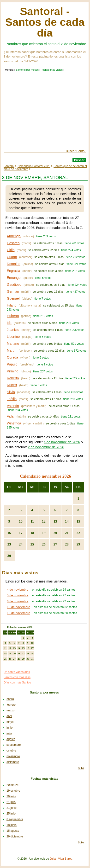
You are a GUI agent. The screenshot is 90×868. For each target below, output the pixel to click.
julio (9, 733)
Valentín (13, 406)
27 (55, 544)
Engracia (14, 271)
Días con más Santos (17, 683)
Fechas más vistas (52, 70)
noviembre (13, 756)
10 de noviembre (19, 607)
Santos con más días (17, 677)
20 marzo (12, 785)
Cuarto (12, 257)
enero (10, 699)
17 (21, 533)
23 (9, 544)
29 (78, 544)
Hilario (12, 305)
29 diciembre (15, 836)
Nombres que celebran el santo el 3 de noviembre (46, 44)
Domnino (14, 264)
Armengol (14, 236)
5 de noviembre (18, 595)
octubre (11, 751)
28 (67, 544)
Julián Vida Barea (61, 859)
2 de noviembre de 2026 (46, 447)
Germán (13, 291)
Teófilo (12, 399)
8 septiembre (15, 819)
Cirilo (11, 250)
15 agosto (13, 831)
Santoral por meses (27, 70)
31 (32, 659)
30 (9, 556)
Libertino (13, 337)
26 (44, 544)
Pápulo (12, 364)
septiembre (14, 745)
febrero (11, 705)
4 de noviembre (18, 590)
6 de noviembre (18, 601)
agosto (11, 739)
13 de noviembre (19, 613)
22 (78, 533)
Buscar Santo (75, 151)
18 (32, 533)
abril (9, 716)
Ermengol (14, 278)
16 (9, 533)
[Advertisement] (45, 114)
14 (67, 521)
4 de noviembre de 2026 (62, 442)
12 (44, 521)
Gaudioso (14, 285)
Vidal (11, 416)
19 (44, 533)
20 (55, 533)
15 (78, 521)
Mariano (13, 344)
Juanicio (13, 330)
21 (67, 533)
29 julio (11, 796)
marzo (10, 710)
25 (32, 544)
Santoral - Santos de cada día (45, 22)
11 (32, 521)
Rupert (12, 385)
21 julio (11, 802)
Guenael (13, 298)
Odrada (13, 357)
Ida (9, 323)
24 (21, 544)
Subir (81, 768)
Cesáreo (13, 243)
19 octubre (13, 791)
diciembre (13, 762)
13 (55, 521)
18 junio (12, 825)
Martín (12, 350)
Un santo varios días (17, 672)
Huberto (13, 316)
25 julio (11, 814)
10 (21, 521)
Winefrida (14, 423)
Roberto (13, 378)
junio (9, 728)
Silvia (11, 392)
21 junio (12, 808)
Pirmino (13, 371)
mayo (10, 722)
